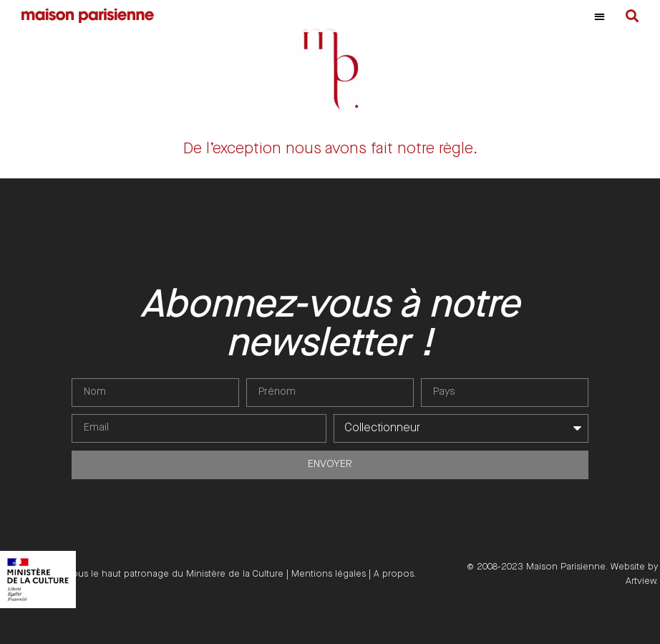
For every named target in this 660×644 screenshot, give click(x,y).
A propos (394, 574)
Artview (641, 581)
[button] (600, 16)
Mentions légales (329, 574)
